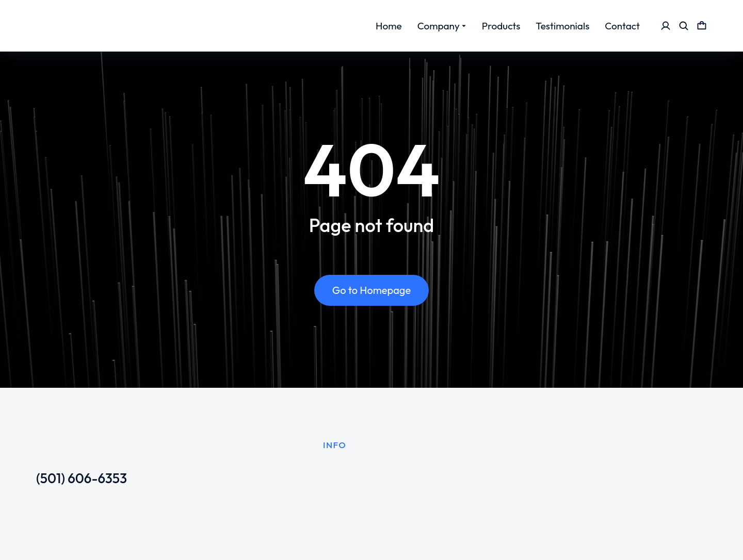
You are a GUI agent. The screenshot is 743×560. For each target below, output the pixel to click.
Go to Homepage (372, 291)
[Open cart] (702, 26)
